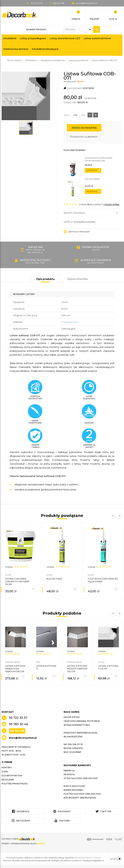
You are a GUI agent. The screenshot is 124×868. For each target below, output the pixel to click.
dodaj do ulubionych (84, 137)
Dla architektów (12, 776)
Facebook (21, 811)
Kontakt (7, 767)
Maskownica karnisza (16, 49)
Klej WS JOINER (92, 179)
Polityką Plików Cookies (89, 857)
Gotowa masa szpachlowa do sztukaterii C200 (98, 159)
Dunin (80, 82)
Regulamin (8, 780)
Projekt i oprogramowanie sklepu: (23, 844)
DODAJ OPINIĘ (112, 205)
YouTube (62, 821)
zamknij (115, 859)
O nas (5, 772)
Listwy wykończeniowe (97, 38)
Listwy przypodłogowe (33, 38)
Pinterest (62, 811)
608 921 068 (17, 731)
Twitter (103, 811)
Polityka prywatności (15, 784)
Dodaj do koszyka (84, 128)
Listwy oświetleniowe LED (65, 38)
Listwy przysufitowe (78, 60)
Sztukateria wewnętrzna (53, 60)
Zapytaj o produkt (77, 232)
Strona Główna (14, 60)
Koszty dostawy (91, 213)
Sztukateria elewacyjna (45, 49)
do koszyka (93, 170)
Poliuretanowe (70, 322)
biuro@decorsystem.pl (87, 3)
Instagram (21, 821)
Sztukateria (10, 38)
